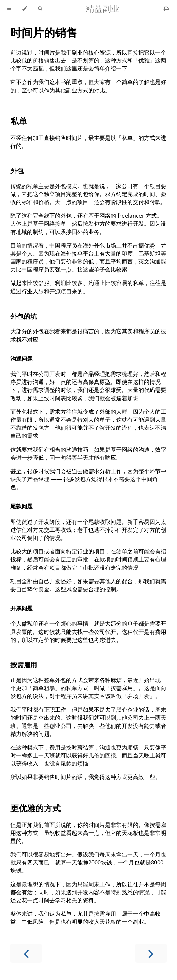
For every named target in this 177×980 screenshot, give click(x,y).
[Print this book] (166, 9)
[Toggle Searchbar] (40, 9)
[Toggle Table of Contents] (9, 9)
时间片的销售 (44, 32)
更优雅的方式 (35, 808)
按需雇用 (24, 665)
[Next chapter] (151, 953)
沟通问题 (22, 359)
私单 (19, 121)
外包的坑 (24, 316)
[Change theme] (25, 9)
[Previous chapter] (26, 953)
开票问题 (22, 608)
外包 (17, 171)
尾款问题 (22, 506)
